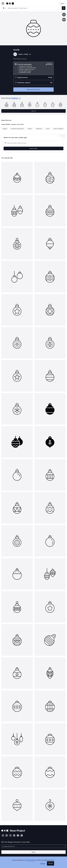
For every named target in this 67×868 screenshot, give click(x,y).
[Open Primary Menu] (3, 4)
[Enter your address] (33, 846)
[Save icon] (64, 15)
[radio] (33, 68)
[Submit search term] (64, 8)
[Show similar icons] (64, 20)
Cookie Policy (31, 860)
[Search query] (33, 143)
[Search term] (34, 8)
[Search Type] (4, 8)
